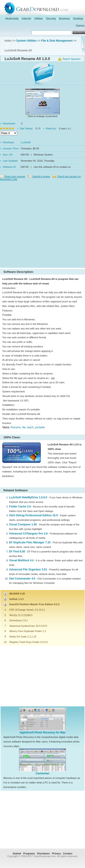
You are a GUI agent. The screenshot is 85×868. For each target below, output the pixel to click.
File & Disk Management (57, 41)
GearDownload (47, 8)
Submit (17, 853)
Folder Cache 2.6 (20, 507)
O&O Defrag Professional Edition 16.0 (33, 515)
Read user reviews (15, 176)
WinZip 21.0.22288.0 (21, 615)
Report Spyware (72, 59)
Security (51, 19)
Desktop (78, 19)
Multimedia (12, 19)
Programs (29, 853)
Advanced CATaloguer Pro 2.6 (28, 534)
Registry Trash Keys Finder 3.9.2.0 (28, 642)
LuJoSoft (26, 142)
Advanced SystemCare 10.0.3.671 (28, 626)
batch (30, 427)
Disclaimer (44, 853)
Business (64, 19)
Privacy (56, 853)
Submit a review (41, 176)
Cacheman (42, 773)
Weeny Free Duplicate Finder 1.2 (28, 631)
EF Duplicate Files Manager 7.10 (30, 542)
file (24, 427)
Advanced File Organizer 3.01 (28, 569)
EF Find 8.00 (17, 552)
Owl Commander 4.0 (22, 579)
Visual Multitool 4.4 (21, 560)
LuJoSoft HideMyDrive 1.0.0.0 (28, 497)
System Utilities (26, 41)
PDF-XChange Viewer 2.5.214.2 (27, 610)
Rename (16, 427)
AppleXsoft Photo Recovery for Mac (42, 733)
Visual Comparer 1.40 (23, 524)
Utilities (38, 19)
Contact (68, 853)
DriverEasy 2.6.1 (18, 620)
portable (40, 427)
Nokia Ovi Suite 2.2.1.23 (23, 637)
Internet (26, 19)
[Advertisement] (42, 223)
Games (80, 26)
